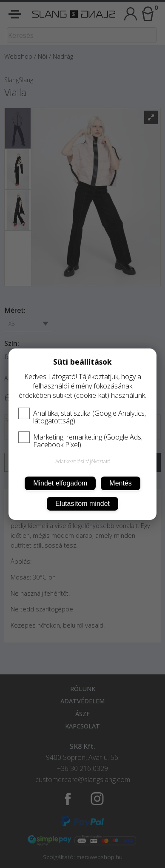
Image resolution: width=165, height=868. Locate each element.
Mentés (120, 483)
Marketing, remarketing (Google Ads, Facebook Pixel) (80, 441)
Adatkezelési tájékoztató (83, 461)
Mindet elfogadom (60, 483)
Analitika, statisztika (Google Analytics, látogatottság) (82, 417)
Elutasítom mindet (82, 504)
